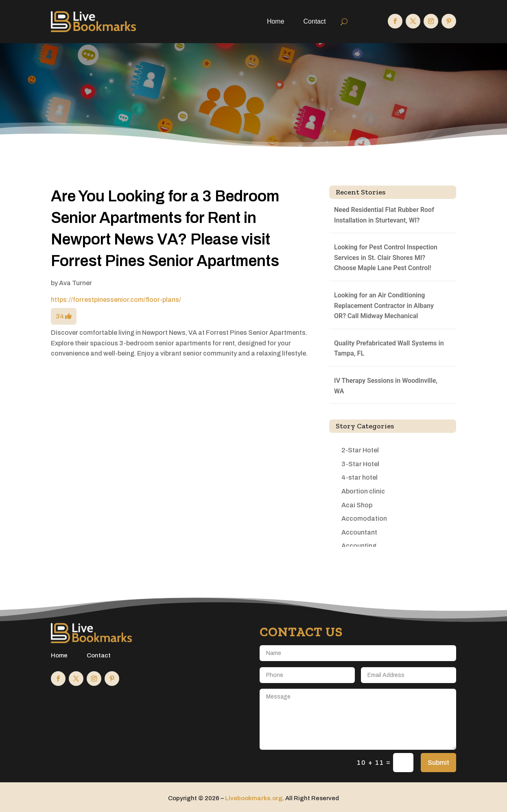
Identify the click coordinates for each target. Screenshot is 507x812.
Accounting (359, 546)
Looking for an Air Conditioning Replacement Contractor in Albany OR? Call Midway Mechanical (384, 306)
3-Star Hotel (360, 464)
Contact (315, 21)
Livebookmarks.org (254, 798)
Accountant (359, 532)
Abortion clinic (363, 491)
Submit (438, 763)
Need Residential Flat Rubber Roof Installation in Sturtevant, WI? (384, 215)
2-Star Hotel (360, 450)
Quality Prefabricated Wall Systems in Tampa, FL (389, 348)
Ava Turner (75, 283)
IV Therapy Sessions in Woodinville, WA (386, 386)
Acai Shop (357, 505)
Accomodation (364, 518)
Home (276, 21)
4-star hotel (359, 477)
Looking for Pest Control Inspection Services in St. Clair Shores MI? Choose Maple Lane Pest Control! (386, 258)
